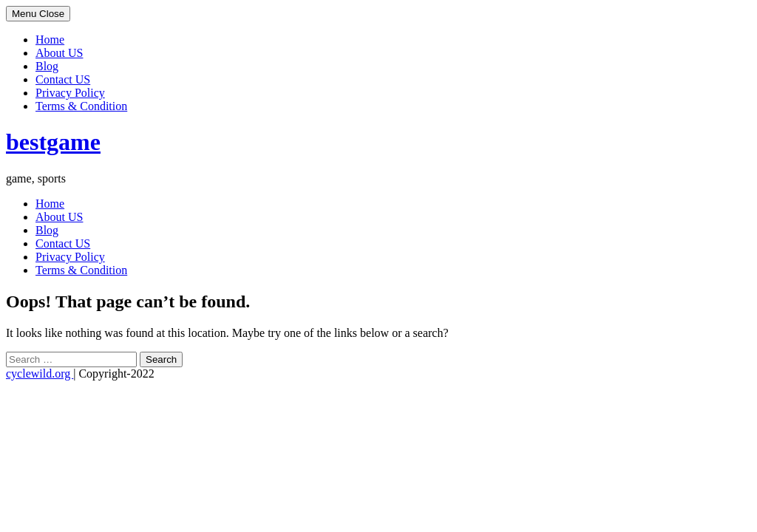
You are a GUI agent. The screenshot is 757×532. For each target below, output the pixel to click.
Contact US (63, 79)
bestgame (53, 142)
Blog (47, 66)
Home (50, 40)
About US (59, 53)
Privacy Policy (70, 93)
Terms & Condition (81, 106)
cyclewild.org (40, 374)
